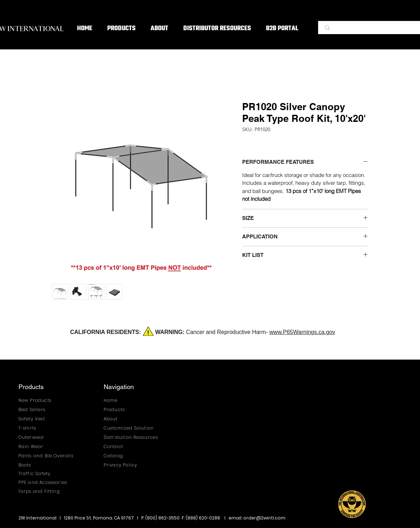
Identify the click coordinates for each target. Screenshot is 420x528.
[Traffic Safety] (37, 474)
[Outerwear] (37, 438)
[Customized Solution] (132, 428)
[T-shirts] (37, 428)
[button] (121, 29)
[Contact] (122, 447)
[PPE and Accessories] (45, 483)
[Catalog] (122, 456)
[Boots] (48, 465)
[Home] (122, 401)
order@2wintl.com (264, 518)
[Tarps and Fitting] (45, 492)
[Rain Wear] (37, 447)
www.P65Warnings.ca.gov (302, 332)
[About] (122, 419)
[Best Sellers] (37, 410)
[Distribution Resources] (133, 438)
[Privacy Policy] (122, 465)
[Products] (122, 410)
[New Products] (37, 401)
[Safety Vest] (37, 419)
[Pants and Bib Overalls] (48, 456)
